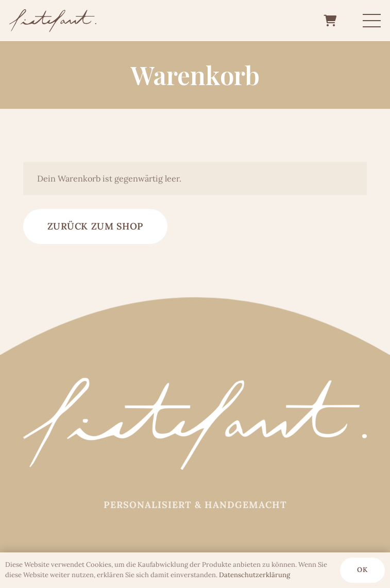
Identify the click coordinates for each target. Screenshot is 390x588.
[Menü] (372, 21)
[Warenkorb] (330, 21)
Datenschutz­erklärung (255, 575)
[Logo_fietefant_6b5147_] (53, 21)
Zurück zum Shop (95, 226)
